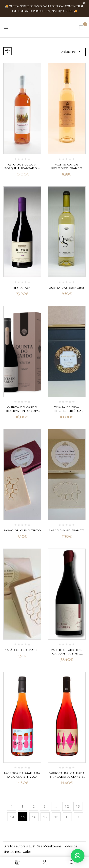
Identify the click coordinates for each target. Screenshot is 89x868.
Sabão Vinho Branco (67, 530)
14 (12, 817)
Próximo (78, 817)
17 (45, 817)
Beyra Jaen (22, 288)
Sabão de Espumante (22, 650)
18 (56, 817)
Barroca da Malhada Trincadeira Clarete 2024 (67, 777)
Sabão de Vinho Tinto (22, 530)
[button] (81, 27)
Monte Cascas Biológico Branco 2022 (67, 168)
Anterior (11, 806)
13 (78, 806)
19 (67, 817)
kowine (56, 846)
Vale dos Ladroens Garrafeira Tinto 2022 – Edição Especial (67, 653)
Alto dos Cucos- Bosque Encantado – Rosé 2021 (22, 168)
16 (34, 817)
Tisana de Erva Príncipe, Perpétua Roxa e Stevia (67, 411)
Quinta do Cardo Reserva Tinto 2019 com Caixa (22, 411)
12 (67, 806)
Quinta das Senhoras (67, 288)
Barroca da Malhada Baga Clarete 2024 (22, 775)
